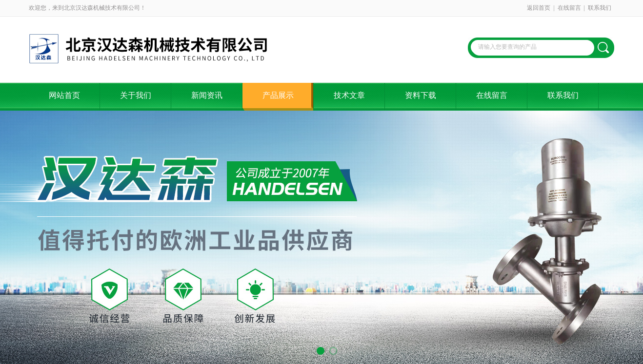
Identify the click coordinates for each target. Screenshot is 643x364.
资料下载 (421, 95)
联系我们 (600, 8)
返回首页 (539, 8)
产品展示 (278, 95)
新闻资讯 (207, 95)
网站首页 (64, 95)
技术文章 (349, 95)
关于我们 (136, 95)
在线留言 (569, 8)
